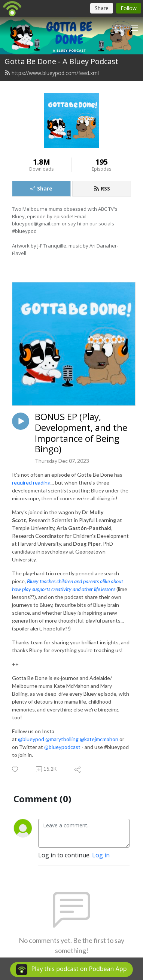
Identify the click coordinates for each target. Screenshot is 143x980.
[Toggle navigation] (134, 28)
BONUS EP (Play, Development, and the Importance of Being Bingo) (81, 433)
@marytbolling (62, 739)
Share (41, 188)
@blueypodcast (62, 747)
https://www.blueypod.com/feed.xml (52, 73)
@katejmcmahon (99, 739)
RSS (102, 188)
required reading (31, 482)
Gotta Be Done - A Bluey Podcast (61, 61)
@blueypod (31, 739)
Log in (101, 855)
